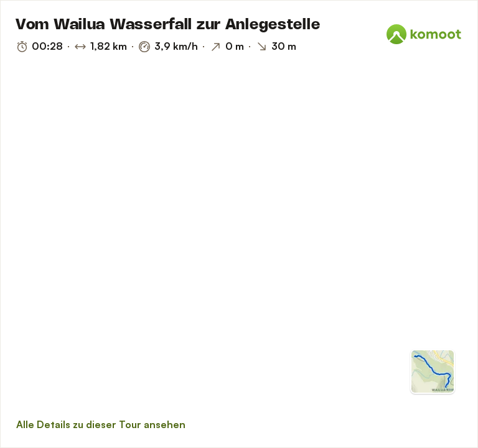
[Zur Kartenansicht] (433, 371)
